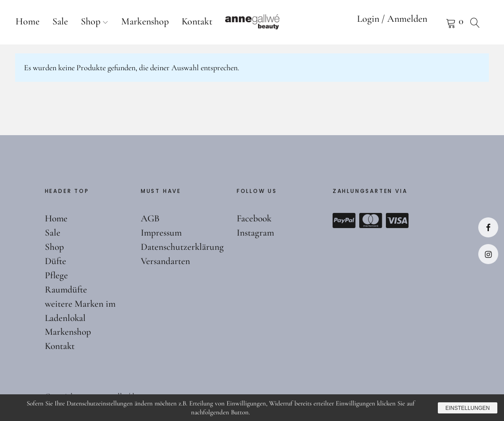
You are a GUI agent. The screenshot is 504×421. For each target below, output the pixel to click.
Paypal (344, 221)
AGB (151, 218)
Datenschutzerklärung (183, 247)
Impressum (162, 233)
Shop (91, 21)
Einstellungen (466, 408)
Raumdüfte (66, 289)
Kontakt (197, 21)
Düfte (56, 261)
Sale (60, 21)
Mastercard (371, 221)
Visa (397, 221)
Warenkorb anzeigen (440, 22)
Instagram (488, 254)
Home (28, 21)
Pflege (56, 275)
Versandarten (166, 261)
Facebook (488, 227)
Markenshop (145, 21)
